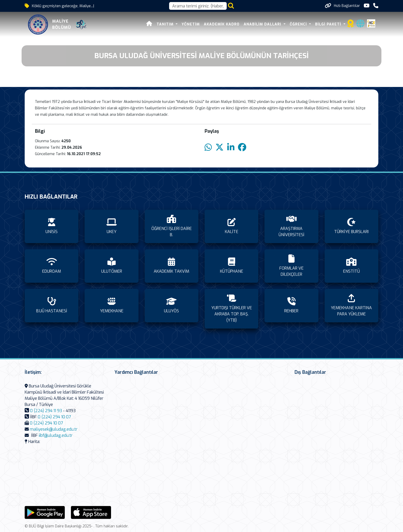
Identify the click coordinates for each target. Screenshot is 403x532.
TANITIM (166, 24)
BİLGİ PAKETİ (329, 24)
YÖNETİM (191, 24)
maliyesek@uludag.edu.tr (54, 429)
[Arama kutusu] (198, 6)
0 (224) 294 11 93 (46, 411)
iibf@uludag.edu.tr (56, 435)
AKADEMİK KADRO (222, 24)
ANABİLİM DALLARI (263, 24)
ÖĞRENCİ (299, 24)
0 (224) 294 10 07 (54, 417)
